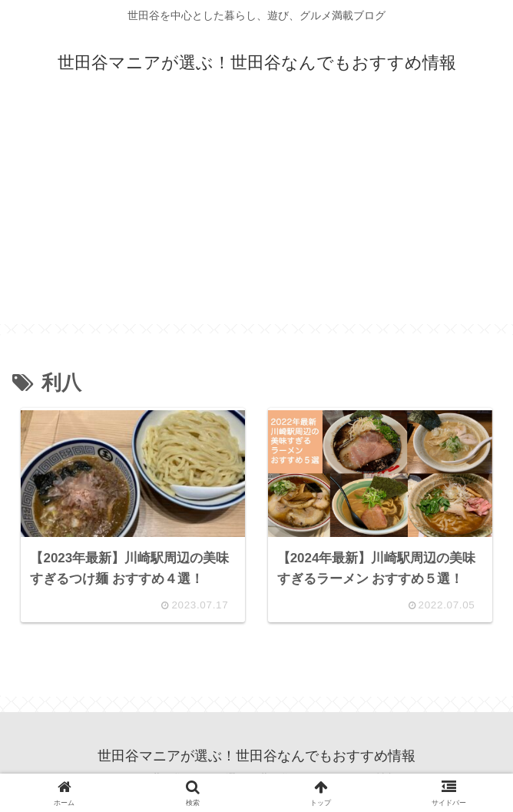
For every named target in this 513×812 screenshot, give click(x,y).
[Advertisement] (256, 217)
